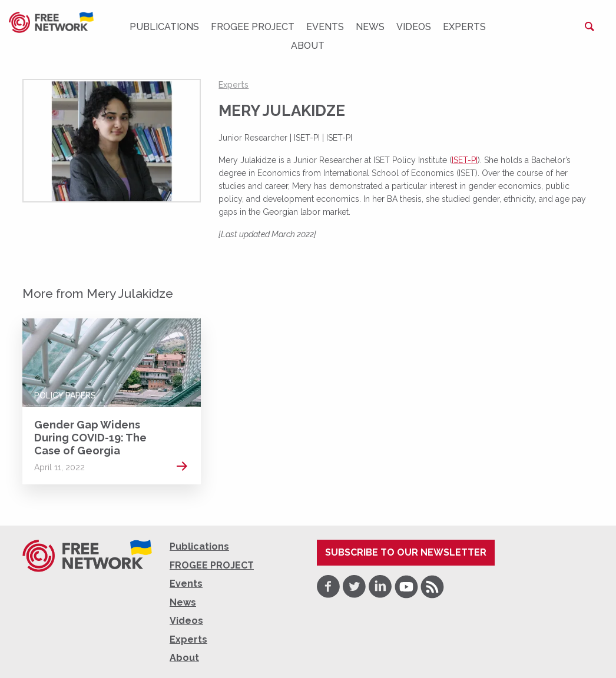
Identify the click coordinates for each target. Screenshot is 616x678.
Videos (414, 27)
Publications (164, 27)
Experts (464, 27)
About (308, 46)
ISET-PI (465, 160)
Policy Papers (65, 395)
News (370, 27)
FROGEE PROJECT (253, 27)
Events (325, 27)
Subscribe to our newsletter (406, 552)
